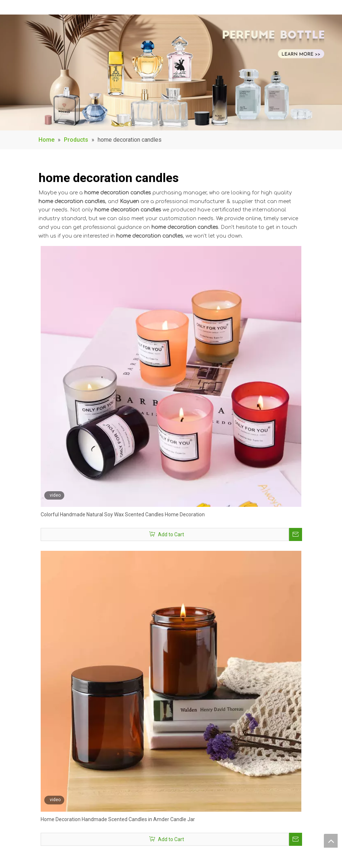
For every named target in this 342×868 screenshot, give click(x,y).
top (331, 841)
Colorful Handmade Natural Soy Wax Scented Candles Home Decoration (123, 514)
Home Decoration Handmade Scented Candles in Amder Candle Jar (118, 819)
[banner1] (171, 72)
